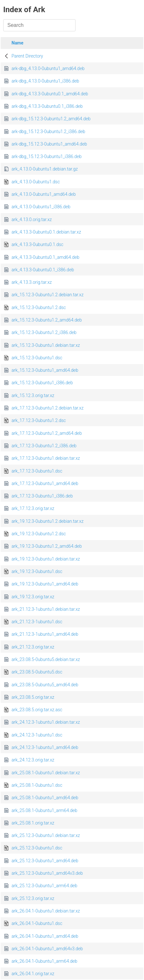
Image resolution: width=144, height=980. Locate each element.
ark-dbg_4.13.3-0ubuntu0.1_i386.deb (47, 106)
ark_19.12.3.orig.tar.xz (33, 597)
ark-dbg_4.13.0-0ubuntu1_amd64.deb (48, 68)
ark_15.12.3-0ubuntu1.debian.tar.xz (46, 345)
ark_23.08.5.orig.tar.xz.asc (37, 710)
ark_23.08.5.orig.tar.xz (33, 697)
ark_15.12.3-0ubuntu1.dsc (37, 358)
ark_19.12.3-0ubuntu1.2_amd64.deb (47, 546)
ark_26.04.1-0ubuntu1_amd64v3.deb (47, 949)
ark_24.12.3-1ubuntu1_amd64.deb (45, 747)
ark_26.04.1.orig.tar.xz (33, 974)
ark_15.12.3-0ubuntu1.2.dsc (39, 307)
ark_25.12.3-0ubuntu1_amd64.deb (45, 861)
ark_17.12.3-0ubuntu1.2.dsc (39, 420)
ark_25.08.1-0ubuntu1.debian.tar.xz (46, 773)
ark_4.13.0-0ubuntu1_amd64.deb (44, 194)
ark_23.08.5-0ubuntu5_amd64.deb (45, 685)
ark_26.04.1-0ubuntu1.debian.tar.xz (46, 911)
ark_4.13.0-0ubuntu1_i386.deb (41, 207)
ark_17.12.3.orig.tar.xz (33, 508)
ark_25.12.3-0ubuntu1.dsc (37, 848)
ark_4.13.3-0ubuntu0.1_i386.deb (43, 270)
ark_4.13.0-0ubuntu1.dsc (36, 182)
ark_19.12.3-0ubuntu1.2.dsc (39, 534)
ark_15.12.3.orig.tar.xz (33, 395)
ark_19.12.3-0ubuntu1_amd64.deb (45, 584)
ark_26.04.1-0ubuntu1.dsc (37, 923)
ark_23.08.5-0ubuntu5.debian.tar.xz (46, 659)
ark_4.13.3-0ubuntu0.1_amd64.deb (45, 257)
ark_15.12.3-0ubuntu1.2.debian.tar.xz (48, 295)
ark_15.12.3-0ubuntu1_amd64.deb (45, 370)
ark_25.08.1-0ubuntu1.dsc (37, 785)
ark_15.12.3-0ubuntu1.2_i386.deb (44, 332)
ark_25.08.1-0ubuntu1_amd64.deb (45, 798)
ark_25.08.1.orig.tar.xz (33, 823)
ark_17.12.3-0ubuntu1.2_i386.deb (44, 446)
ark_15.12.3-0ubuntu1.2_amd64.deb (47, 320)
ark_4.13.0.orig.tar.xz (32, 219)
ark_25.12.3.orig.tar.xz (33, 898)
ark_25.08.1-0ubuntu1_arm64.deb (44, 810)
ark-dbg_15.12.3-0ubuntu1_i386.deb (47, 156)
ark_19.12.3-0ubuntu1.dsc (37, 571)
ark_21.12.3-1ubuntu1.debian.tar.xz (46, 609)
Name (17, 43)
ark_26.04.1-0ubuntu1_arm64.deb (44, 961)
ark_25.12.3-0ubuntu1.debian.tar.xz (46, 835)
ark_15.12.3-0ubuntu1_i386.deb (42, 383)
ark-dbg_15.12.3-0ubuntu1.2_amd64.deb (51, 119)
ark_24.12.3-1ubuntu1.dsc (37, 735)
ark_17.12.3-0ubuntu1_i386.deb (42, 496)
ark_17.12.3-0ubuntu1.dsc (37, 471)
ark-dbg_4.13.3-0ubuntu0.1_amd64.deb (50, 94)
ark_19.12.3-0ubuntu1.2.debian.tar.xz (48, 521)
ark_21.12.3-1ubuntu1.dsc (37, 622)
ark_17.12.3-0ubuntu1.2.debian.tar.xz (48, 408)
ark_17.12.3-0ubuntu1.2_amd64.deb (47, 433)
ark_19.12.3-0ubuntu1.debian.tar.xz (46, 559)
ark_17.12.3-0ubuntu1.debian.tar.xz (46, 458)
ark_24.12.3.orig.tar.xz (33, 760)
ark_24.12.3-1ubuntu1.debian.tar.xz (46, 722)
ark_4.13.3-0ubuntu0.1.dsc (37, 244)
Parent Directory (27, 56)
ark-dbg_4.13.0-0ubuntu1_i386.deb (45, 81)
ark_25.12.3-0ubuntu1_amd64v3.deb (47, 873)
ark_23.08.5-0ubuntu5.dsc (37, 672)
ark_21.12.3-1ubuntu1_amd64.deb (45, 634)
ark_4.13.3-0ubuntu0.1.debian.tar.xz (46, 232)
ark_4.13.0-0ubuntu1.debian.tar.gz (45, 169)
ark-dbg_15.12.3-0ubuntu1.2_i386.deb (48, 131)
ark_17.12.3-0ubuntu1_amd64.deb (45, 483)
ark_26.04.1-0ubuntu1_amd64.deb (45, 936)
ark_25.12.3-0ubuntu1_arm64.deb (44, 886)
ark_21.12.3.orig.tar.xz (33, 647)
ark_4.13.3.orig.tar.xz (32, 282)
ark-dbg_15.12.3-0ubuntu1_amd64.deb (49, 144)
